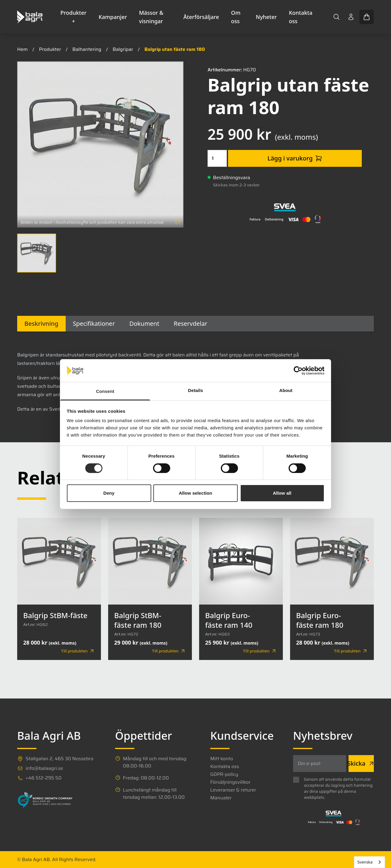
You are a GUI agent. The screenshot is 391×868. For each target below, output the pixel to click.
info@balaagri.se (44, 768)
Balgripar (123, 49)
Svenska (365, 862)
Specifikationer (94, 324)
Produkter (50, 49)
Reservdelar (191, 324)
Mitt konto (222, 759)
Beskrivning (41, 324)
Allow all (282, 493)
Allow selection (196, 493)
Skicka (361, 763)
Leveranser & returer (233, 790)
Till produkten (78, 651)
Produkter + (74, 17)
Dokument (144, 324)
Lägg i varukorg (295, 158)
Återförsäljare (201, 17)
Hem (22, 49)
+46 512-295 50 (44, 778)
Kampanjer (113, 17)
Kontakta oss (301, 17)
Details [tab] (195, 390)
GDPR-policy (224, 774)
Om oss (236, 17)
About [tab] (286, 390)
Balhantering (87, 49)
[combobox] (369, 862)
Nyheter (266, 17)
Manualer (221, 798)
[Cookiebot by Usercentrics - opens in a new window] (298, 371)
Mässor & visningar (151, 17)
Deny (109, 493)
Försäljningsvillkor (230, 782)
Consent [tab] (105, 391)
